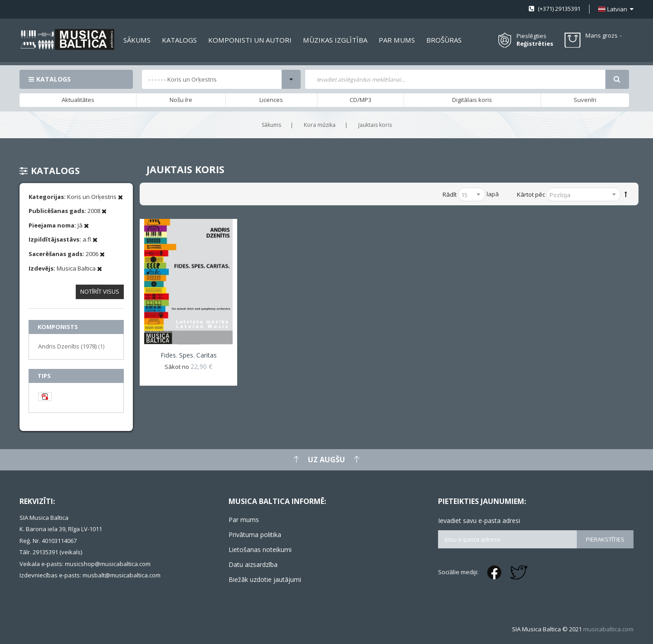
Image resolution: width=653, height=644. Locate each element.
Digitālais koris (472, 100)
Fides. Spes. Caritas (189, 355)
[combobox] (455, 79)
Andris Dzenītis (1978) (71, 346)
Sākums (271, 125)
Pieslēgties (531, 36)
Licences (271, 100)
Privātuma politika (255, 535)
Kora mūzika (320, 125)
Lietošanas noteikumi (260, 550)
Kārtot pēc (531, 194)
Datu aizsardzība (253, 564)
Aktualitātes (78, 100)
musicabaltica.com (608, 629)
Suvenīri (585, 100)
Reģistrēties (535, 44)
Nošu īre (181, 100)
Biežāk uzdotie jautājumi (265, 579)
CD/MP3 (361, 100)
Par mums (244, 520)
